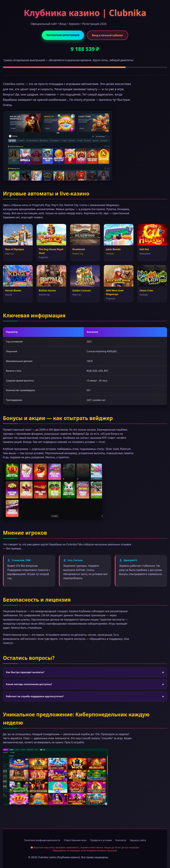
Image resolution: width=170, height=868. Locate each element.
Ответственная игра (75, 840)
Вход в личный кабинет (107, 35)
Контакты (121, 840)
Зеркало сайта (138, 840)
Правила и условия (101, 840)
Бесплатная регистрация (63, 35)
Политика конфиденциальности (42, 840)
